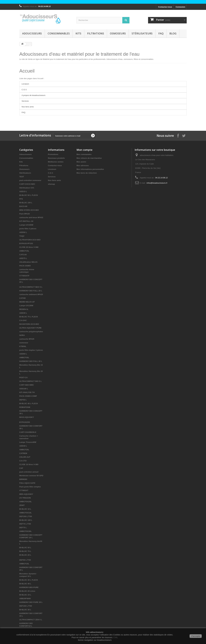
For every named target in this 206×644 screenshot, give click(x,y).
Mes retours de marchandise (89, 158)
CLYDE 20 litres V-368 (29, 247)
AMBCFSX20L (26, 502)
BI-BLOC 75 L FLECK (29, 317)
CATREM (23, 453)
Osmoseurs (118, 33)
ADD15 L (23, 192)
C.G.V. (24, 90)
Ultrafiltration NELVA (28, 262)
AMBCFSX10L (26, 513)
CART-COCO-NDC (27, 184)
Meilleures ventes (56, 162)
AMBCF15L (24, 251)
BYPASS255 (25, 422)
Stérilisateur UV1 (27, 188)
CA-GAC (23, 320)
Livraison (25, 84)
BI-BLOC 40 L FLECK (29, 404)
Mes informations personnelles (90, 169)
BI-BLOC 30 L (25, 610)
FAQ (161, 33)
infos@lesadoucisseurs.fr (157, 183)
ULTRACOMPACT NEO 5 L (31, 287)
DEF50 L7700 (25, 560)
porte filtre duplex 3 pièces (31, 350)
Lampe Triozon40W (28, 442)
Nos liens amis (28, 107)
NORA (22, 335)
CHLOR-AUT (25, 457)
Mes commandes (84, 154)
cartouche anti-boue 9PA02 (31, 217)
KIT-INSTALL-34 (26, 221)
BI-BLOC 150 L (26, 203)
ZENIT (22, 505)
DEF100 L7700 (26, 516)
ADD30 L (23, 313)
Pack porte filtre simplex (30, 487)
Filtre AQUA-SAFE (27, 483)
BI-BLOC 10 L (25, 509)
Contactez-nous (165, 7)
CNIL (116, 637)
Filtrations (96, 33)
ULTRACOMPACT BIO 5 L (31, 381)
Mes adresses (83, 166)
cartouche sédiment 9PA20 (31, 294)
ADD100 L (24, 389)
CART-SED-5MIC (27, 385)
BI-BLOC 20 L (25, 555)
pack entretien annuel (29, 472)
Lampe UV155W (26, 225)
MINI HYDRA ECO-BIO (29, 210)
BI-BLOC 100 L (26, 520)
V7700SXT (24, 490)
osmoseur (24, 343)
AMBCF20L (24, 450)
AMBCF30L (24, 358)
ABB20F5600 (25, 599)
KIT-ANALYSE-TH (27, 392)
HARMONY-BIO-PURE (29, 587)
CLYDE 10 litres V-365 (29, 464)
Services (25, 101)
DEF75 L (23, 528)
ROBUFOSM (25, 407)
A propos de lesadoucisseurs (33, 95)
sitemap (51, 184)
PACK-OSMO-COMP (28, 396)
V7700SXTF (24, 276)
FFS (21, 199)
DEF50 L (23, 400)
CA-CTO (23, 461)
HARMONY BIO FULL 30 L (31, 361)
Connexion (180, 7)
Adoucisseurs (32, 33)
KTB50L (23, 346)
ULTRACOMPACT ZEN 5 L (31, 620)
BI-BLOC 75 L (25, 551)
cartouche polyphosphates (31, 332)
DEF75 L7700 (25, 524)
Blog (173, 33)
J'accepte (196, 636)
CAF (21, 468)
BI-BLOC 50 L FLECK (29, 195)
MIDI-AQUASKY (26, 494)
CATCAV (23, 255)
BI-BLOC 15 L (25, 595)
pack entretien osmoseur (30, 180)
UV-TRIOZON (25, 498)
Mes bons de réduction (87, 173)
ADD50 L (23, 232)
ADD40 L (23, 446)
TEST (22, 177)
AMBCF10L (24, 564)
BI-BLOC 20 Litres (27, 591)
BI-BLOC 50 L (25, 548)
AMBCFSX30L (26, 531)
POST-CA (23, 378)
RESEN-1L (24, 309)
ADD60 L (23, 354)
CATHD (23, 298)
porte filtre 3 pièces (28, 229)
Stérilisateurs (142, 33)
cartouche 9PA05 (27, 339)
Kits (78, 33)
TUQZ (22, 236)
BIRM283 (23, 479)
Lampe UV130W (26, 306)
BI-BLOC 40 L (25, 584)
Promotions (53, 154)
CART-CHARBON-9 (28, 432)
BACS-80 (23, 206)
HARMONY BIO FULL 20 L (31, 291)
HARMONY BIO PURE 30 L (31, 602)
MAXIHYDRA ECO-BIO (29, 324)
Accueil (27, 71)
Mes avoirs (81, 162)
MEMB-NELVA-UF (27, 302)
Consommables (59, 33)
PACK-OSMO (25, 266)
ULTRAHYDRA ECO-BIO (30, 240)
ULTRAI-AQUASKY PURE (30, 328)
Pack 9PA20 (25, 214)
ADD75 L (23, 258)
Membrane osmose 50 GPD (31, 476)
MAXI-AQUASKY (27, 417)
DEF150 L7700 (26, 606)
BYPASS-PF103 (26, 243)
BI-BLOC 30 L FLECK (29, 580)
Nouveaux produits (56, 158)
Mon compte (84, 150)
